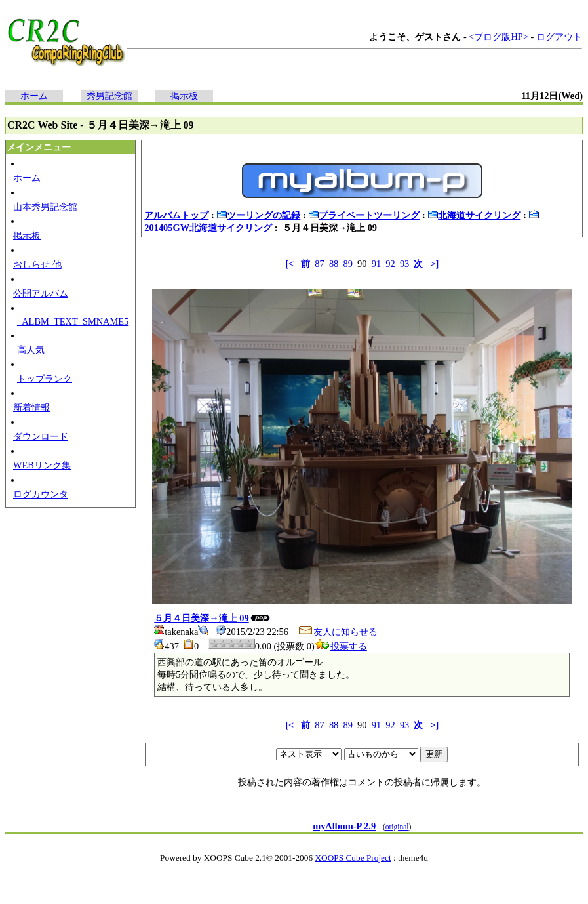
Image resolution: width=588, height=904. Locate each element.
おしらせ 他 (37, 264)
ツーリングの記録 (258, 215)
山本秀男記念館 (45, 207)
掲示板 (184, 96)
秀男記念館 (109, 96)
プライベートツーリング (364, 215)
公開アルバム (41, 293)
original (397, 827)
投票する (341, 646)
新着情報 (31, 407)
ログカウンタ (41, 494)
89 (348, 264)
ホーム (34, 96)
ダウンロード (41, 436)
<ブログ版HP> (499, 37)
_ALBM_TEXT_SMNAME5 (73, 321)
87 (319, 264)
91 (376, 264)
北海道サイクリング (474, 215)
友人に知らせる (338, 632)
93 (404, 264)
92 (390, 264)
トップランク (45, 379)
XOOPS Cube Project (353, 858)
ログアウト (559, 37)
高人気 (31, 350)
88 (334, 264)
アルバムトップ (176, 215)
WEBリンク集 (42, 465)
